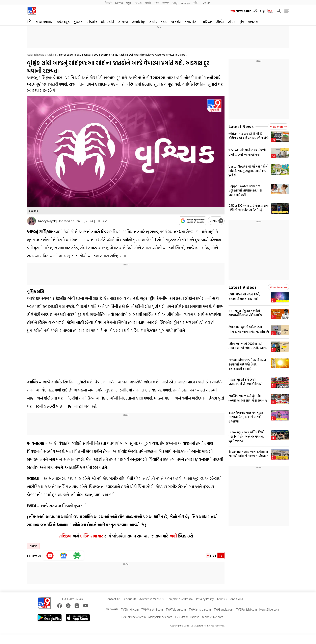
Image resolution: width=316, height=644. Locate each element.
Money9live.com (213, 617)
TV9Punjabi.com (246, 609)
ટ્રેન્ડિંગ (220, 22)
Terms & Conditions (230, 599)
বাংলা (157, 3)
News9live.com (269, 609)
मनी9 (195, 3)
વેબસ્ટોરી (191, 22)
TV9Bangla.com (223, 609)
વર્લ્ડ (164, 22)
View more (278, 127)
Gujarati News (36, 54)
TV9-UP (205, 3)
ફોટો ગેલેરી (108, 22)
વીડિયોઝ (92, 22)
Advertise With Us (151, 599)
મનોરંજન (206, 22)
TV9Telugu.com (176, 609)
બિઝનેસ (176, 22)
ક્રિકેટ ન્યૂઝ (63, 22)
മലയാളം (185, 3)
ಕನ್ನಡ (129, 3)
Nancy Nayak (47, 221)
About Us (130, 599)
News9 (119, 3)
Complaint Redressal (180, 599)
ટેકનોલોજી (139, 22)
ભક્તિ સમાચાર (92, 536)
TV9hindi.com (130, 609)
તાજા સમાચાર (44, 22)
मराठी (148, 3)
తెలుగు (138, 3)
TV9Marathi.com (152, 609)
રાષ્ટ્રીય (153, 22)
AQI (262, 11)
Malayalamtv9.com (160, 617)
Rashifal (52, 54)
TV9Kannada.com (200, 609)
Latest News (241, 126)
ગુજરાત (78, 22)
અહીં (173, 536)
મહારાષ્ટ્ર (253, 22)
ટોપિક (232, 22)
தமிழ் (175, 3)
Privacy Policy (205, 599)
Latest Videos (243, 287)
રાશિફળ (123, 22)
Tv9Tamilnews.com (133, 617)
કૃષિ (242, 22)
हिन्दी (109, 3)
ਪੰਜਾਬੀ (165, 3)
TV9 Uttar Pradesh (187, 617)
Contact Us (113, 599)
